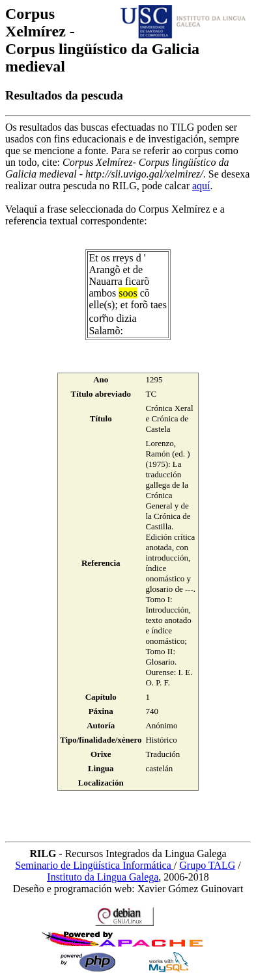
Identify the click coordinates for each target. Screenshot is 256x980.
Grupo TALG (207, 865)
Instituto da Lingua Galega (103, 877)
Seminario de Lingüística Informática (94, 865)
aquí (201, 186)
